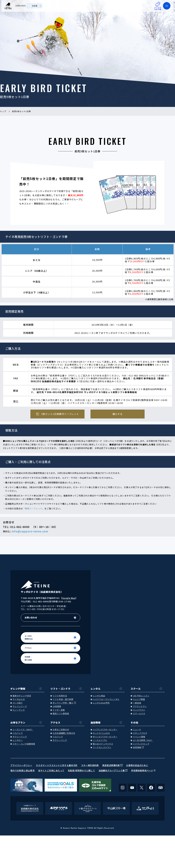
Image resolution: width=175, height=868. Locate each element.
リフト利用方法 (60, 696)
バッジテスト (139, 710)
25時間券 (57, 707)
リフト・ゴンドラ (60, 689)
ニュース (137, 730)
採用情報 (137, 747)
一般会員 (137, 703)
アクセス (55, 722)
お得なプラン (18, 722)
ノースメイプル (100, 740)
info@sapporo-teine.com (30, 531)
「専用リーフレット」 (34, 508)
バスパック (18, 733)
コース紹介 (18, 703)
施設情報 (96, 722)
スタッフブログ (140, 733)
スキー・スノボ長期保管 (24, 744)
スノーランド (19, 710)
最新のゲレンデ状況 (22, 696)
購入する (118, 414)
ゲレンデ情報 (18, 689)
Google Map (69, 598)
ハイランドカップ (141, 744)
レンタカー (18, 740)
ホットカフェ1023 (101, 733)
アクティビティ (140, 707)
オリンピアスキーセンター (105, 737)
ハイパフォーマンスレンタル (106, 699)
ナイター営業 (59, 710)
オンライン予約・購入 (63, 703)
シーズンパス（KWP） (23, 730)
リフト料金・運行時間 (63, 699)
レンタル (96, 689)
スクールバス (139, 714)
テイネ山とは (19, 699)
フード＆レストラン (102, 747)
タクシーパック (20, 737)
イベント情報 (139, 737)
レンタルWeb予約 (101, 703)
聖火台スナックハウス (103, 744)
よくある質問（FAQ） (143, 740)
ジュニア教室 (139, 699)
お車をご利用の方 (61, 730)
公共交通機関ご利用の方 (64, 733)
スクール (136, 689)
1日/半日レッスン (141, 696)
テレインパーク (20, 707)
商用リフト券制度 (61, 714)
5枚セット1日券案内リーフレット (60, 414)
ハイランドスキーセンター (105, 730)
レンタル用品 (99, 696)
